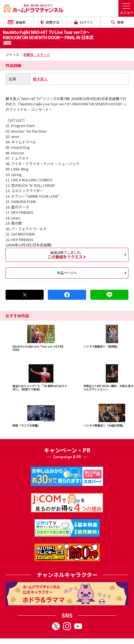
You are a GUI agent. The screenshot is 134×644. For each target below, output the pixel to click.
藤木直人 (40, 79)
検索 (117, 22)
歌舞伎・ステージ (37, 54)
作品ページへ (67, 273)
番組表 (17, 22)
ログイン (84, 22)
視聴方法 (50, 22)
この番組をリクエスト (67, 255)
